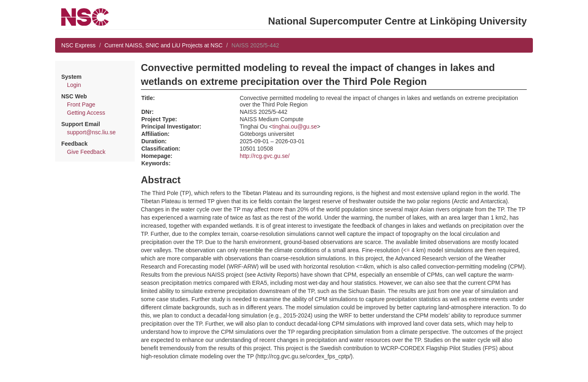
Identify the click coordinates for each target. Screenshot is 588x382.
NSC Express (78, 45)
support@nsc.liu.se (91, 132)
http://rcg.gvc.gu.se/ (265, 156)
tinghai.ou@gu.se (295, 127)
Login (74, 85)
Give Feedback (86, 152)
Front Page (81, 104)
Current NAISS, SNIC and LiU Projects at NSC (164, 45)
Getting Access (86, 113)
